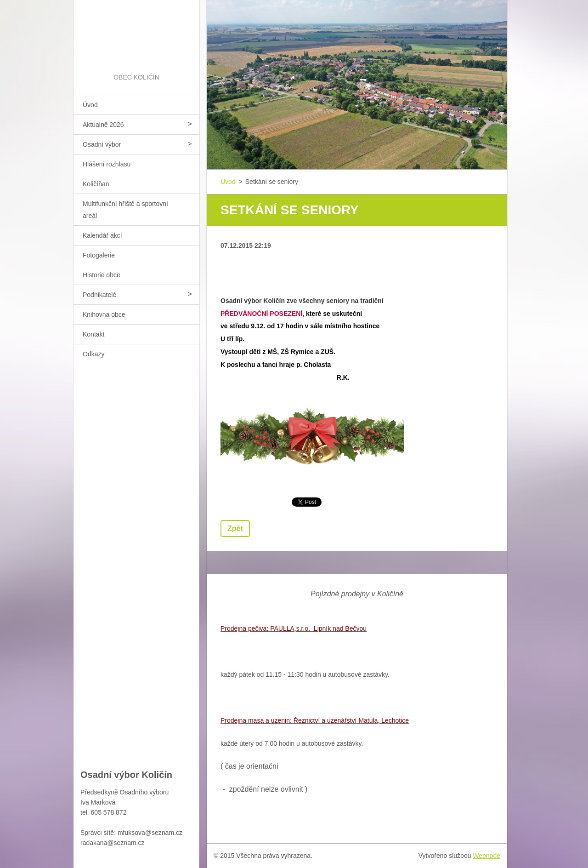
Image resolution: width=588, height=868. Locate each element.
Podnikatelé (99, 295)
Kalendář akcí (102, 235)
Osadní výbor (102, 144)
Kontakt (93, 334)
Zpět (235, 528)
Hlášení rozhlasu (107, 164)
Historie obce (102, 275)
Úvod (90, 105)
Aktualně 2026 (103, 125)
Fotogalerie (99, 255)
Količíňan (96, 184)
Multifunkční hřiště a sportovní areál (125, 210)
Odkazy (93, 354)
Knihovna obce (104, 314)
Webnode (486, 856)
